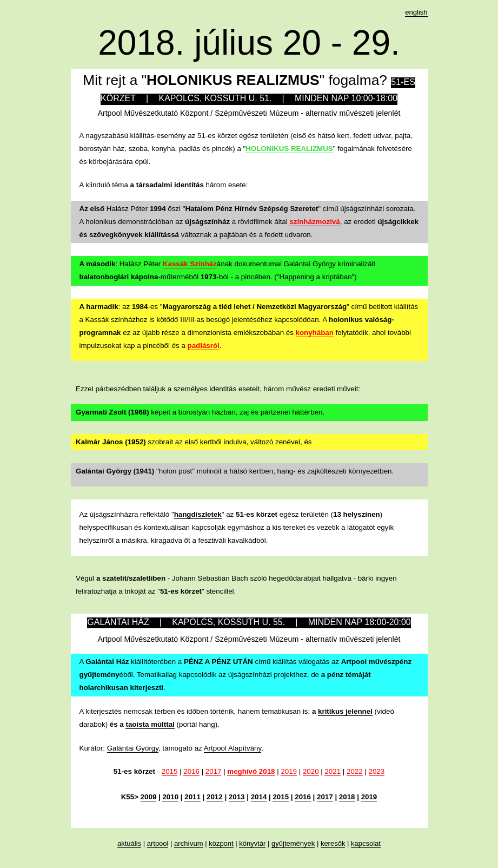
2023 (377, 771)
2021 (333, 771)
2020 (311, 771)
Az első (92, 209)
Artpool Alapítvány (233, 748)
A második (98, 264)
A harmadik (99, 307)
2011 (192, 797)
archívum (188, 843)
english (416, 12)
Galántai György (133, 748)
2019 (289, 771)
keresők (333, 843)
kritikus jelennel (345, 711)
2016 (191, 771)
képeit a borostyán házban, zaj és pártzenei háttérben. (200, 412)
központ (221, 843)
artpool (158, 843)
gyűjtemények (293, 843)
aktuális (129, 843)
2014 (259, 797)
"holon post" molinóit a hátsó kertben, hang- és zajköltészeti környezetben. (235, 471)
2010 (170, 797)
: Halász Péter (139, 264)
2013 (237, 797)
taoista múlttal (150, 724)
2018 (347, 797)
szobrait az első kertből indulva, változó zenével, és (194, 442)
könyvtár (252, 843)
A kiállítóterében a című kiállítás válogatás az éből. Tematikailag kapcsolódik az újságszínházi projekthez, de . (246, 675)
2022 (355, 771)
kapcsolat (366, 843)
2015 (170, 771)
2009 (149, 797)
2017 (214, 771)
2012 (215, 797)
